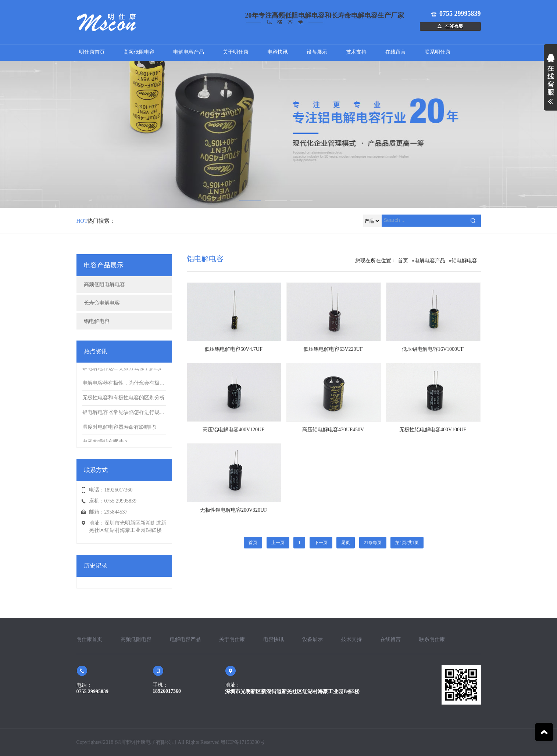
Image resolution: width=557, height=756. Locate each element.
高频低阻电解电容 (104, 285)
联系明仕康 (438, 52)
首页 (403, 261)
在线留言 (396, 52)
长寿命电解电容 (102, 303)
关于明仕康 (236, 52)
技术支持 (356, 52)
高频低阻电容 (139, 52)
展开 (550, 83)
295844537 (116, 512)
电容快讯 (278, 52)
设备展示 (317, 52)
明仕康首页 (92, 52)
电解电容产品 (189, 52)
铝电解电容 (97, 321)
